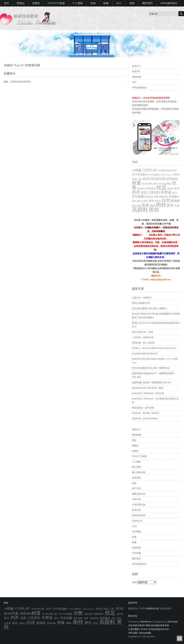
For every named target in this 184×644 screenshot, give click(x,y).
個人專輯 (136, 467)
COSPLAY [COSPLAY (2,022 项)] (149, 170)
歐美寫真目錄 (139, 515)
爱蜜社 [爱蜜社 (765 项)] (158, 201)
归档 (134, 582)
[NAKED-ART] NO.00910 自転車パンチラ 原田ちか (155, 361)
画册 (134, 537)
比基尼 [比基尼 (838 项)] (145, 201)
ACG (119, 3)
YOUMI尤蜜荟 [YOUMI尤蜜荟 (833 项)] (164, 184)
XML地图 (133, 633)
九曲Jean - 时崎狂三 (142, 298)
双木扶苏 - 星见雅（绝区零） (146, 413)
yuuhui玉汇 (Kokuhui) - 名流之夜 (148, 393)
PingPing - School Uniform (145, 419)
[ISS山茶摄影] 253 (141, 303)
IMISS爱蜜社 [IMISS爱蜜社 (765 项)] (154, 175)
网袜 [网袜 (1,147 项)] (153, 206)
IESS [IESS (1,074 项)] (174, 170)
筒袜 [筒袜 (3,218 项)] (145, 205)
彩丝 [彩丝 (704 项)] (134, 201)
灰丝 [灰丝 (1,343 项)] (151, 201)
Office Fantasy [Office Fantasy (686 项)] (166, 175)
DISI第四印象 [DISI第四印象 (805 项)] (164, 171)
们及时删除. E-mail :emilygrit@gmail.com (149, 629)
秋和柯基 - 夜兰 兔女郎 (143, 343)
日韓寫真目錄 (139, 505)
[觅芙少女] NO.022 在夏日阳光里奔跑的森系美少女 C (156, 325)
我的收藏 (136, 77)
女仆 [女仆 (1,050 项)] (175, 193)
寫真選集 (136, 478)
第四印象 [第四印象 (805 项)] (136, 206)
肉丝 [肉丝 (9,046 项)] (161, 205)
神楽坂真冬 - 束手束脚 (143, 408)
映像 (106, 3)
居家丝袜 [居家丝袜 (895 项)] (164, 197)
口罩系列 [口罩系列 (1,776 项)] (154, 193)
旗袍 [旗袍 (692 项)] (139, 201)
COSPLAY (137, 521)
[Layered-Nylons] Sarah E (145, 354)
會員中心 (136, 66)
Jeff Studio (173, 622)
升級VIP (136, 71)
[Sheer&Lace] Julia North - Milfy (148, 388)
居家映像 (136, 548)
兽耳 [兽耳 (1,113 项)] (177, 188)
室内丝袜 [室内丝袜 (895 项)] (149, 197)
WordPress (146, 622)
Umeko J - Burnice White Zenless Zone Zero (154, 348)
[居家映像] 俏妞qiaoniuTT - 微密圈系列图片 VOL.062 (153, 375)
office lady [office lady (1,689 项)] (102, 609)
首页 (7, 3)
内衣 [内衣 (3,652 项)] (136, 192)
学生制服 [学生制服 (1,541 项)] (138, 196)
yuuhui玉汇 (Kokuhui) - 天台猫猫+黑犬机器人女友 (155, 401)
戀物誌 (21, 3)
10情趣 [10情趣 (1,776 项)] (137, 170)
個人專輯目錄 (139, 472)
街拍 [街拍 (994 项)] (177, 206)
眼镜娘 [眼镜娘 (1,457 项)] (175, 201)
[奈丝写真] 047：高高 (143, 332)
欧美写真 (136, 510)
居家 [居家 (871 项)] (156, 197)
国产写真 (136, 488)
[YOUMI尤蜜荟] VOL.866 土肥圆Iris (149, 308)
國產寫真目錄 (139, 494)
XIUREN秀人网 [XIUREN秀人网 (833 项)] (149, 184)
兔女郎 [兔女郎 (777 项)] (171, 189)
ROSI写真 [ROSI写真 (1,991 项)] (158, 179)
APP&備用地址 (169, 3)
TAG (134, 82)
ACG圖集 (137, 532)
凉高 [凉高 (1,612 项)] (144, 193)
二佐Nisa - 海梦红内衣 (143, 337)
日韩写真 (136, 499)
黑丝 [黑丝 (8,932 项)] (154, 210)
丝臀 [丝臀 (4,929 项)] (78, 613)
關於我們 (147, 3)
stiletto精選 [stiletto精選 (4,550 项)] (30, 613)
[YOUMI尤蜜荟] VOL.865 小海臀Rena (151, 368)
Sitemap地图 (145, 633)
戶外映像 (136, 553)
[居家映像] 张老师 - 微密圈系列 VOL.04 (151, 383)
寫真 (93, 3)
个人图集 (78, 3)
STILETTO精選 (56, 3)
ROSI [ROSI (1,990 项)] (147, 179)
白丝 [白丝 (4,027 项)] (166, 200)
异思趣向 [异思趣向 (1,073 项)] (174, 197)
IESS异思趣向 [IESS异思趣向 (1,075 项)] (140, 175)
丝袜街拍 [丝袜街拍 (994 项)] (151, 188)
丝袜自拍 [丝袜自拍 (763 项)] (141, 189)
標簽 (132, 3)
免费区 (36, 3)
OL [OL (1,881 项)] (140, 179)
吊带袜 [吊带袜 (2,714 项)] (166, 192)
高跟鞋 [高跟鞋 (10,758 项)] (140, 210)
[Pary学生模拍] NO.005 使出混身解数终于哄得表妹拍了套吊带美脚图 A (156, 316)
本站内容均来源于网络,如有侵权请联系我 (149, 625)
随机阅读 (180, 638)
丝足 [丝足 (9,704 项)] (162, 187)
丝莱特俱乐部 (152, 609)
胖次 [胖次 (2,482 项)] (170, 205)
